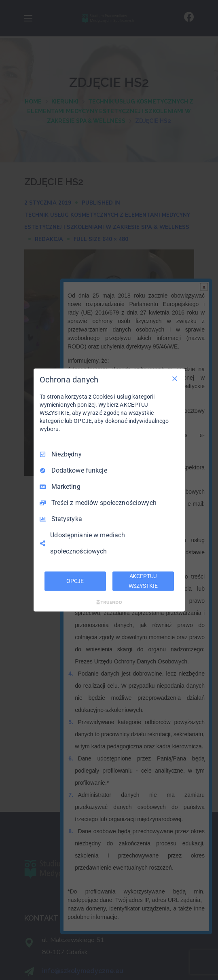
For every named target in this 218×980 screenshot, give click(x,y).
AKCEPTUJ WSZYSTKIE (143, 581)
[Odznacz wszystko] (175, 379)
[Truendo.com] (109, 602)
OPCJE (75, 581)
